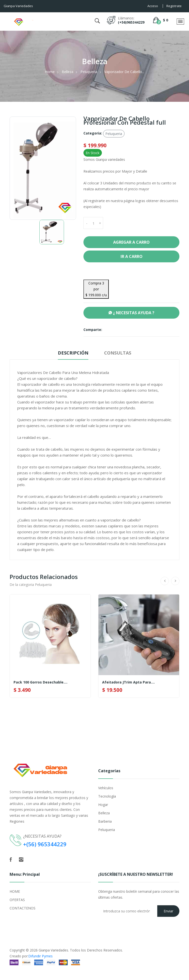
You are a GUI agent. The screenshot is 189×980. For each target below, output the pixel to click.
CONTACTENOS (23, 908)
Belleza (68, 72)
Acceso (153, 6)
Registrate (174, 6)
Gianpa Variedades (53, 950)
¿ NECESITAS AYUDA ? (131, 313)
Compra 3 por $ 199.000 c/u (96, 289)
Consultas (118, 353)
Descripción (73, 353)
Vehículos (106, 788)
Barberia (105, 821)
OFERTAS (17, 900)
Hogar (103, 805)
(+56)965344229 (131, 22)
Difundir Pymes (40, 956)
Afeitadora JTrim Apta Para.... (128, 682)
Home (50, 72)
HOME (15, 891)
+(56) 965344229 (45, 844)
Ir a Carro (132, 256)
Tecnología (107, 796)
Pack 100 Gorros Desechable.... (40, 682)
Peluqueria (89, 72)
